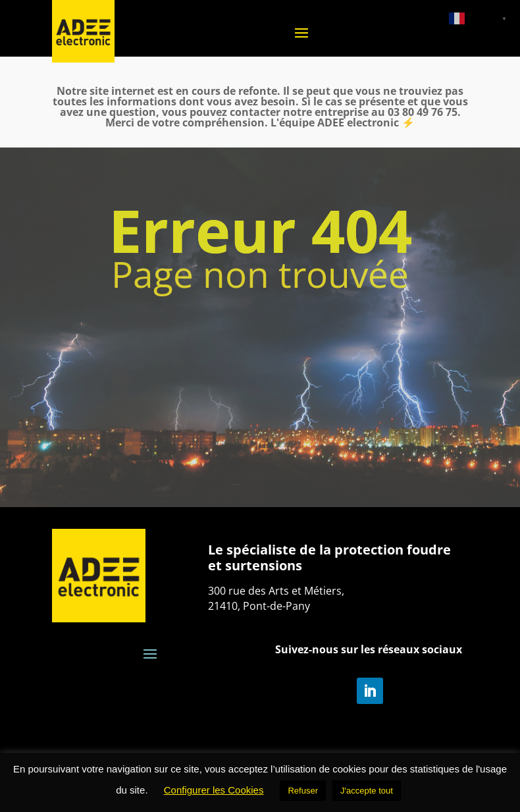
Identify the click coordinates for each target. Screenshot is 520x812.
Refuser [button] (303, 791)
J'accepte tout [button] (367, 791)
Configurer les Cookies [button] (214, 790)
